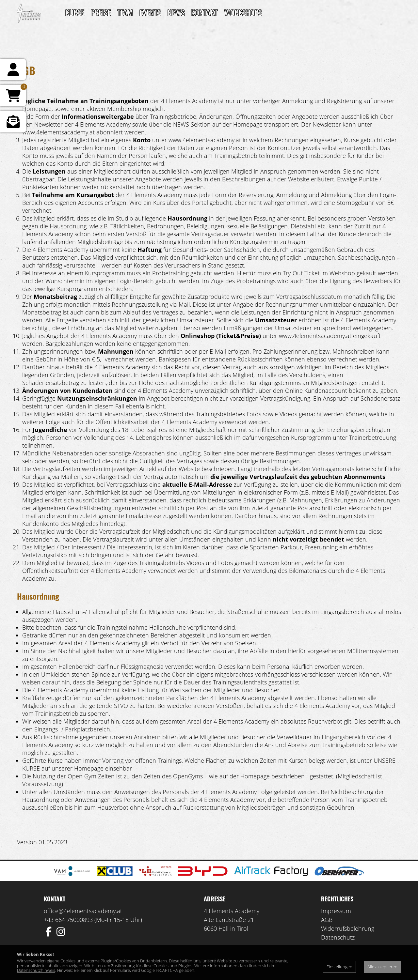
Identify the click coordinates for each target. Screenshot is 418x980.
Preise (101, 12)
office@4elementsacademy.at (83, 911)
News (176, 12)
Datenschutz (338, 937)
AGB (327, 920)
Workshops (243, 12)
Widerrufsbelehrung (348, 928)
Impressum (336, 911)
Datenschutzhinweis (36, 970)
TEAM (125, 12)
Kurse (75, 12)
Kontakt (204, 12)
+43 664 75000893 (68, 920)
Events (150, 12)
